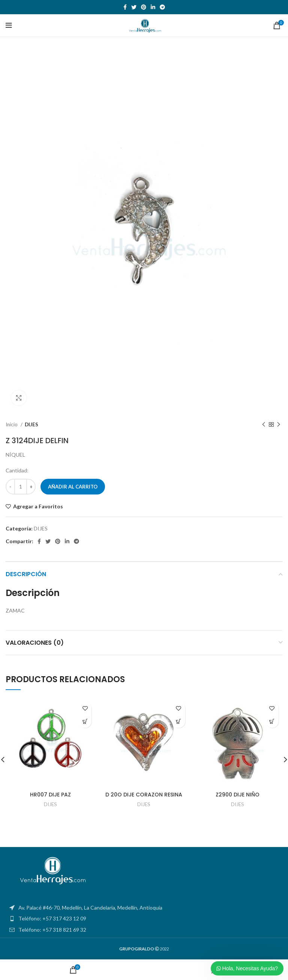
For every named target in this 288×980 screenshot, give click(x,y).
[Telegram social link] (162, 7)
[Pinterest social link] (144, 7)
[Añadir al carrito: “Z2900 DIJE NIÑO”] (272, 721)
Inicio (12, 424)
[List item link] (144, 919)
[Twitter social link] (134, 7)
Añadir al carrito (73, 487)
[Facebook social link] (125, 7)
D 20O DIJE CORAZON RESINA (144, 795)
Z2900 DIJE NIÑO (238, 795)
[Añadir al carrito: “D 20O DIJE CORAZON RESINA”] (179, 721)
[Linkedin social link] (153, 7)
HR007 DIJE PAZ (50, 795)
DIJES (31, 424)
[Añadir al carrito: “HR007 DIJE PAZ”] (85, 721)
